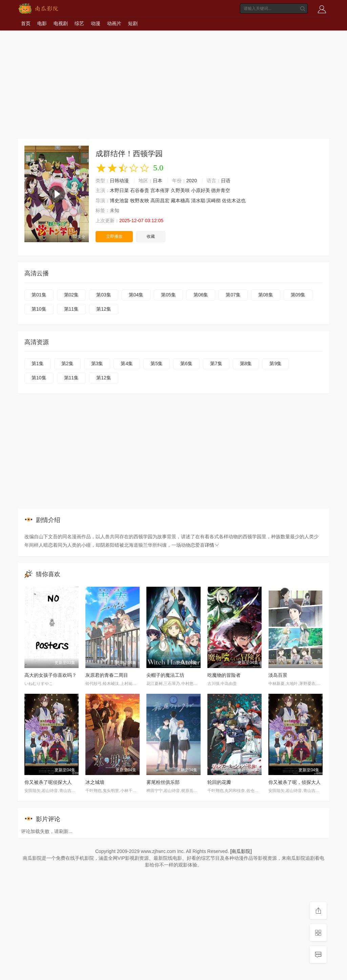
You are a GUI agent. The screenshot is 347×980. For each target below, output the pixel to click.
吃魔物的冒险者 (224, 675)
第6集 (186, 363)
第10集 (39, 309)
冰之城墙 (95, 782)
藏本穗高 (180, 201)
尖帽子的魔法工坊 (165, 675)
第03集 (104, 295)
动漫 (96, 23)
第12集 (104, 309)
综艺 (79, 23)
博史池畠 (119, 201)
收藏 (151, 236)
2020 (192, 181)
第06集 (201, 295)
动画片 (114, 23)
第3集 (97, 363)
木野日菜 (119, 190)
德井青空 (221, 190)
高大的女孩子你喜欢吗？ (50, 675)
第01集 (39, 295)
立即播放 (114, 236)
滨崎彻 (213, 201)
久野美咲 (180, 190)
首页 (26, 23)
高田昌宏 (160, 201)
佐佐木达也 (234, 201)
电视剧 (61, 23)
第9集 (275, 363)
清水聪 (198, 201)
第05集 (168, 295)
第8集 (246, 363)
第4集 (127, 363)
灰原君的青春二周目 (107, 675)
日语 (226, 181)
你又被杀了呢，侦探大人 (294, 782)
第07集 (233, 295)
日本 (158, 181)
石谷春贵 (140, 190)
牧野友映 (140, 201)
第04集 (136, 295)
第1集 (38, 363)
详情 (212, 545)
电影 (42, 23)
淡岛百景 (278, 675)
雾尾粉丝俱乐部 (163, 782)
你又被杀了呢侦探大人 (48, 782)
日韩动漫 (119, 181)
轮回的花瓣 (219, 782)
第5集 (157, 363)
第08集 (266, 295)
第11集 (72, 309)
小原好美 (201, 190)
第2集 (67, 363)
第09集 (298, 295)
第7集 (216, 363)
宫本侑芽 (160, 190)
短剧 (133, 23)
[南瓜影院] (241, 851)
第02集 (72, 295)
